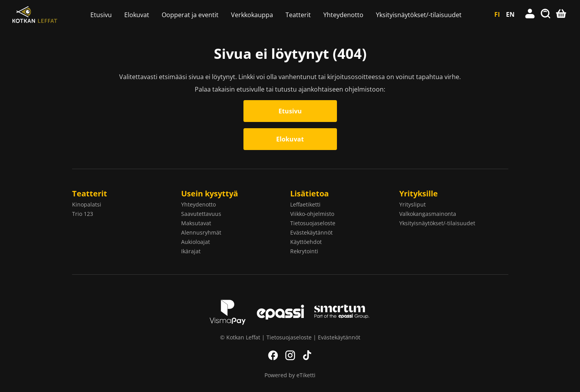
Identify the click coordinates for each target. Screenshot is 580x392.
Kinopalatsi (87, 204)
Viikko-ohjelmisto (312, 214)
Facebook (273, 355)
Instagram (290, 355)
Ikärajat (191, 251)
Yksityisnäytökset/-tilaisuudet (419, 15)
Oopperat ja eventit (190, 15)
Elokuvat (137, 15)
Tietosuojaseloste (313, 223)
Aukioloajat (196, 242)
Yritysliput (413, 204)
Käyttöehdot (306, 242)
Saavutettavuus (201, 214)
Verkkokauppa (252, 15)
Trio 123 (83, 214)
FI (497, 14)
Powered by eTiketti (290, 375)
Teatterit (298, 15)
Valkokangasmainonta (428, 214)
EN (510, 14)
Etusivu (101, 15)
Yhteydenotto (343, 15)
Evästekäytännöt (311, 232)
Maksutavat (196, 223)
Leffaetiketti (305, 204)
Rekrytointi (304, 251)
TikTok (307, 355)
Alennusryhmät (201, 232)
